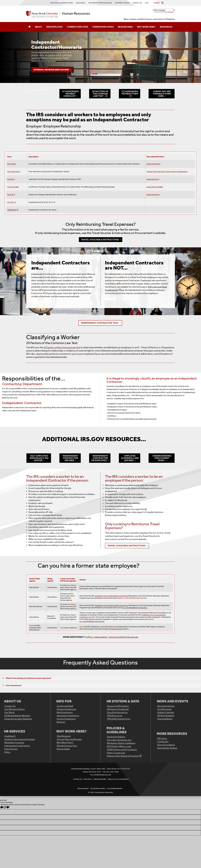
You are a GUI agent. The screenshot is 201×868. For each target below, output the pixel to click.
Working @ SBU (100, 779)
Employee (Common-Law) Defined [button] (130, 458)
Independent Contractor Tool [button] (100, 323)
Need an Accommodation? (118, 779)
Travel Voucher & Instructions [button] (100, 240)
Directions (88, 779)
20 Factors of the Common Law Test (62, 347)
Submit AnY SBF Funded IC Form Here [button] (162, 94)
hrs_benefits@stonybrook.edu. (135, 598)
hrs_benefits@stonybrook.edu (92, 621)
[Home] (29, 27)
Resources (166, 27)
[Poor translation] (6, 807)
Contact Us (78, 779)
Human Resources (76, 13)
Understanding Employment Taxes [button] (162, 458)
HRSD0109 (12, 210)
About (38, 27)
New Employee (54, 27)
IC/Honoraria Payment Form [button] (130, 93)
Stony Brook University (104, 792)
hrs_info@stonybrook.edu (101, 775)
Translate (168, 12)
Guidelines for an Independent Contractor (111, 605)
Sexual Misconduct (98, 788)
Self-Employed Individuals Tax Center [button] (39, 458)
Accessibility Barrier (115, 788)
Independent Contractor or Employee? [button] (100, 458)
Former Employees (103, 27)
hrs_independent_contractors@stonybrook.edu (114, 637)
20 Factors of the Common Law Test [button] (100, 94)
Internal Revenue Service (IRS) (51, 70)
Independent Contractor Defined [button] (70, 458)
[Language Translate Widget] (164, 10)
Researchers (125, 27)
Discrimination (83, 788)
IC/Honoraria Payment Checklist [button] (71, 94)
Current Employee (78, 27)
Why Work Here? (146, 27)
